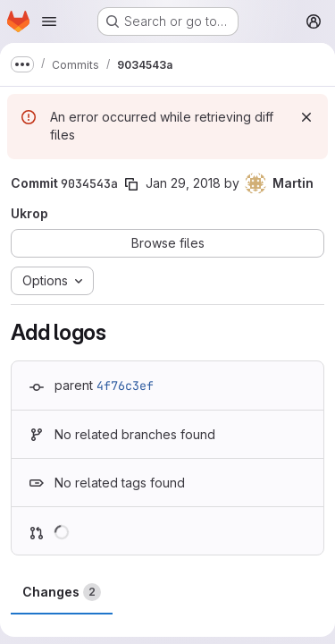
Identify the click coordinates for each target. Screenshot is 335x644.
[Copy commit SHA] (131, 184)
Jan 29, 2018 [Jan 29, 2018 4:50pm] (183, 183)
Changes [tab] (62, 592)
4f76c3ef (125, 386)
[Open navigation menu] (49, 21)
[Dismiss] (306, 117)
